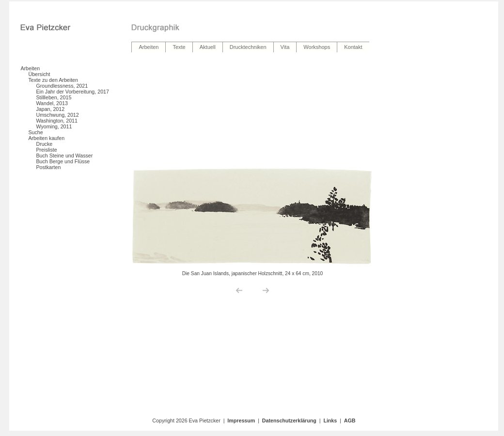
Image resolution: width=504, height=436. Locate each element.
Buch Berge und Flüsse (63, 161)
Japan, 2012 (50, 109)
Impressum (241, 420)
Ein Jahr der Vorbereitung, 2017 (72, 92)
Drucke (44, 144)
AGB (350, 420)
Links (330, 420)
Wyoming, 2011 (54, 126)
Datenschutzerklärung (289, 420)
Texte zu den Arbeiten (53, 80)
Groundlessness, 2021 (62, 86)
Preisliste (46, 150)
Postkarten (48, 167)
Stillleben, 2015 (54, 97)
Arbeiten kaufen (46, 138)
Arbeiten (30, 68)
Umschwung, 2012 (57, 115)
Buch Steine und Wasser (64, 156)
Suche (35, 132)
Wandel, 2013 (52, 103)
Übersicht (39, 74)
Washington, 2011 (57, 121)
